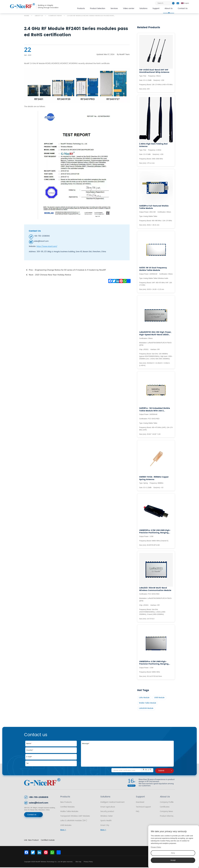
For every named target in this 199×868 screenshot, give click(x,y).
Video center (129, 8)
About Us (169, 8)
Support (156, 8)
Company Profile (167, 803)
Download (140, 803)
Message (86, 744)
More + (63, 831)
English (185, 3)
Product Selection (98, 8)
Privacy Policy (88, 862)
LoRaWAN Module (146, 709)
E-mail (29, 757)
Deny (173, 853)
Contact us (32, 815)
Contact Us (183, 8)
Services (114, 8)
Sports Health (106, 821)
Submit (165, 771)
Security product (107, 812)
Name (29, 744)
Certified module (48, 841)
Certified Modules (67, 807)
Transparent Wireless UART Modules (75, 817)
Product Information (167, 817)
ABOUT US (39, 16)
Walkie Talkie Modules (69, 812)
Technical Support (143, 807)
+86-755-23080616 (39, 798)
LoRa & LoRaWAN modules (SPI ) (74, 821)
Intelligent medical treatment (112, 803)
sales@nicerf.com (39, 804)
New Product (33, 841)
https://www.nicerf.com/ (47, 246)
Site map (78, 862)
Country (30, 751)
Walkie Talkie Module (148, 703)
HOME (27, 16)
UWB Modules (66, 826)
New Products (66, 803)
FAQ (138, 812)
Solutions (143, 8)
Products (81, 8)
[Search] (165, 3)
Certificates (165, 807)
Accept (173, 860)
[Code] (132, 771)
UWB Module (160, 698)
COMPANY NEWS (55, 16)
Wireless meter (107, 817)
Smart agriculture (108, 807)
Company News (166, 812)
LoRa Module (144, 698)
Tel (27, 764)
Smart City (105, 826)
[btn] (173, 3)
